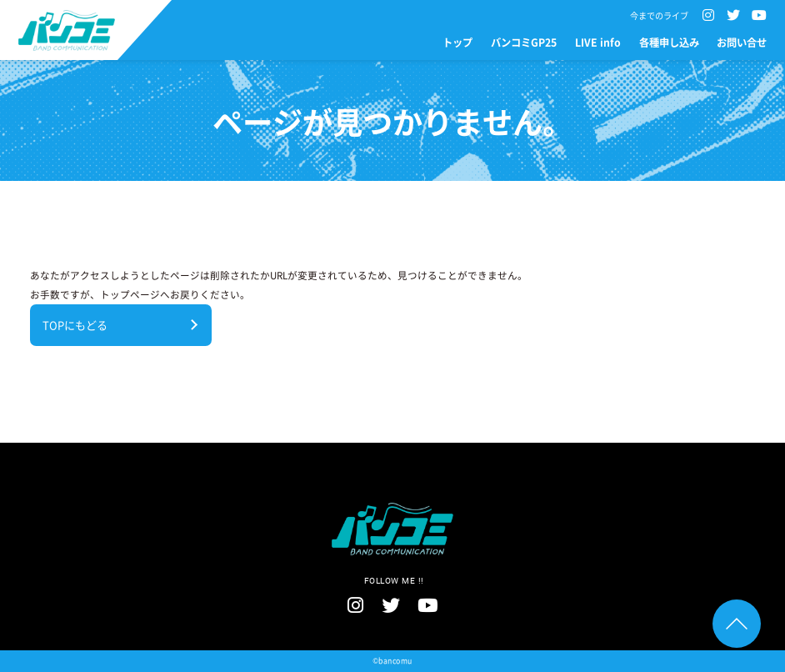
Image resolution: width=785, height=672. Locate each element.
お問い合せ (742, 43)
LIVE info (598, 43)
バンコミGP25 (524, 43)
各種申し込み (669, 43)
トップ (457, 43)
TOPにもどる (75, 325)
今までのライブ (659, 16)
